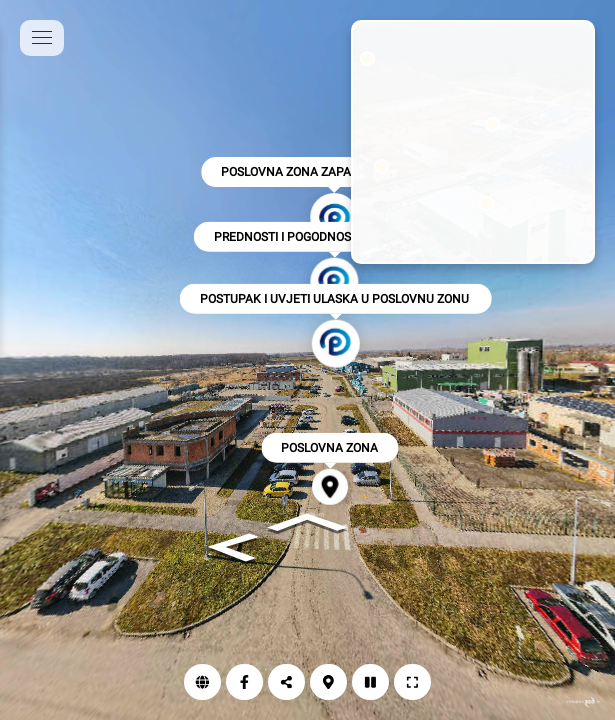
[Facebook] (244, 682)
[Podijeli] (286, 682)
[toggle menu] (42, 38)
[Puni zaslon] (412, 682)
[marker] (486, 203)
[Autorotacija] (370, 682)
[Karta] (328, 682)
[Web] (202, 682)
